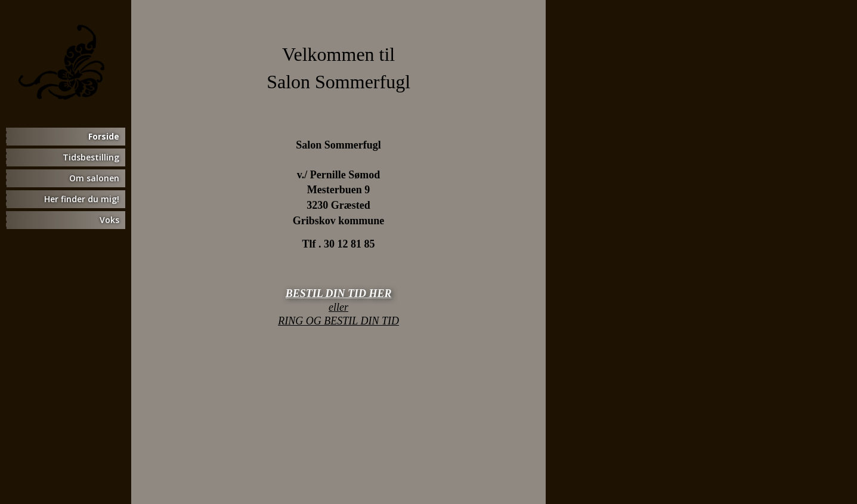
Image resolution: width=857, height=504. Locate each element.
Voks (109, 220)
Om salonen (94, 178)
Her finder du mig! (82, 199)
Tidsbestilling (91, 157)
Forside (104, 136)
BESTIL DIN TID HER (339, 293)
